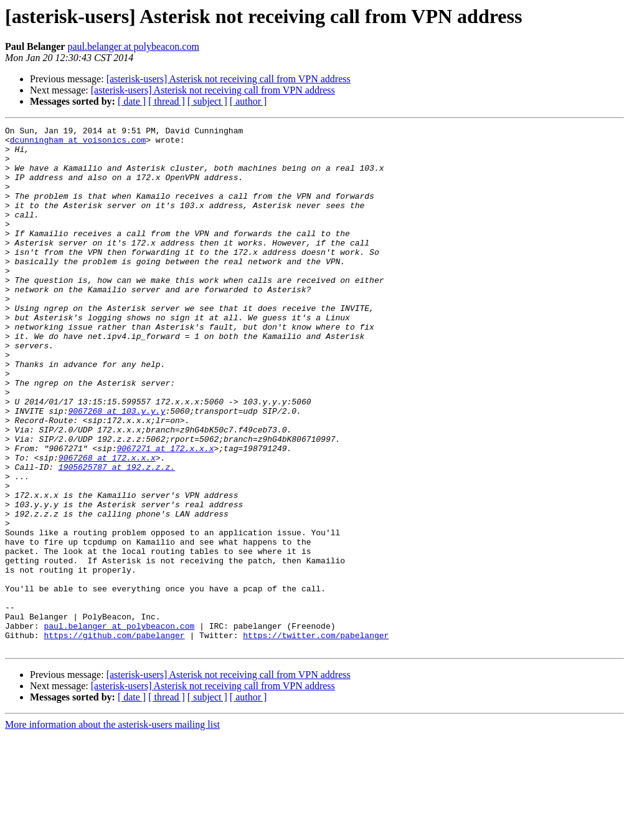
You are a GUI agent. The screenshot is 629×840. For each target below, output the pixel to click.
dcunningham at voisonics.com (78, 143)
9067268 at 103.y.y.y (116, 469)
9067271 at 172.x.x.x (165, 513)
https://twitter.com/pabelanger (316, 738)
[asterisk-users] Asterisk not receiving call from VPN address (229, 79)
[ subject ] (207, 101)
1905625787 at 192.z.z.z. (117, 536)
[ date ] (132, 101)
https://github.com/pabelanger (114, 738)
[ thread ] (167, 101)
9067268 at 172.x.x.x (107, 525)
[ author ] (248, 101)
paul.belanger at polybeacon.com (133, 46)
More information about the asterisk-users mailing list (112, 829)
